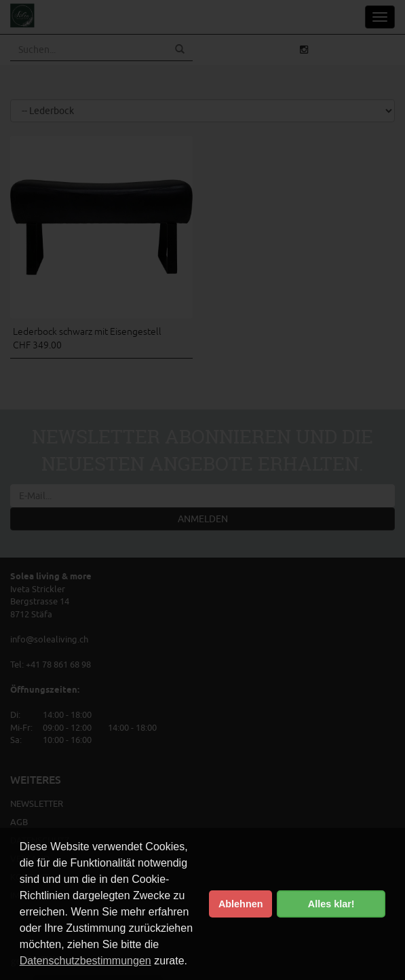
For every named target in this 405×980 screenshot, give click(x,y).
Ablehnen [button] (241, 904)
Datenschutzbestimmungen (85, 961)
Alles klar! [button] (331, 904)
